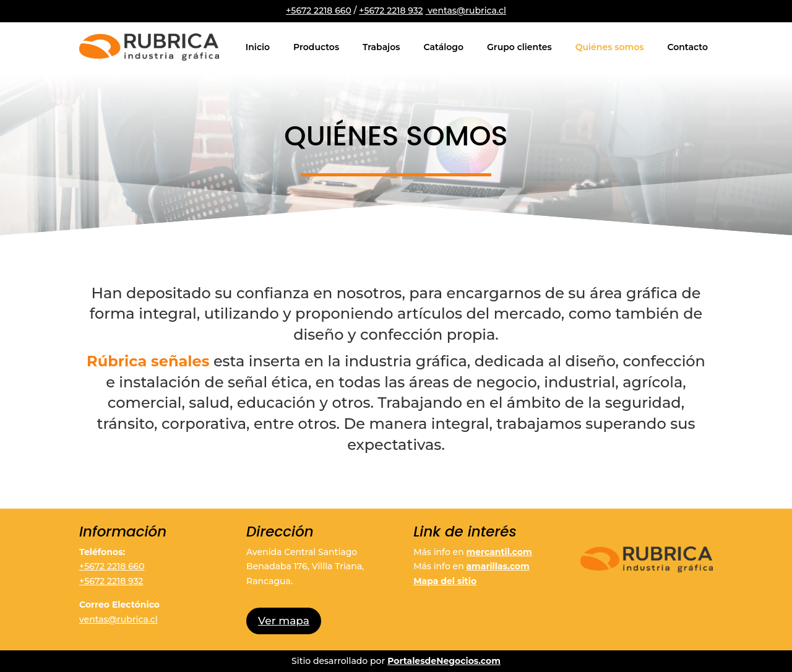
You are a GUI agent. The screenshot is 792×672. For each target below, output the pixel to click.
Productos (316, 47)
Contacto (687, 47)
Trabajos (381, 47)
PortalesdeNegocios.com (444, 661)
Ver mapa (284, 621)
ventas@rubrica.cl (465, 11)
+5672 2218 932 (391, 11)
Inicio (258, 47)
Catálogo (444, 47)
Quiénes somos (610, 47)
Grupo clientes (519, 47)
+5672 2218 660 (319, 11)
